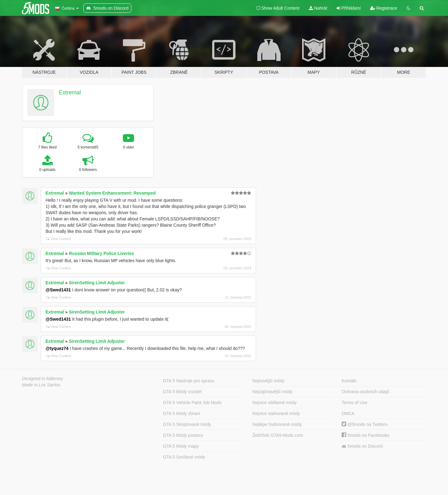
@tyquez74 (57, 348)
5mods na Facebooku (366, 435)
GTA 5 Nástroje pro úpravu (189, 381)
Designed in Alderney (43, 379)
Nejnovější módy (268, 381)
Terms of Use (354, 403)
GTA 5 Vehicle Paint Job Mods (192, 403)
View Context (59, 239)
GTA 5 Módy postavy (183, 435)
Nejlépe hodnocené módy (277, 424)
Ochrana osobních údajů (365, 392)
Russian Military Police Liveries (101, 253)
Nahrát (318, 8)
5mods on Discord (362, 446)
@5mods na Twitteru (364, 424)
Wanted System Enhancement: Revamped (112, 193)
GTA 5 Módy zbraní (182, 413)
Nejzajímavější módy (272, 392)
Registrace (384, 8)
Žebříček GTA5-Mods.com (278, 435)
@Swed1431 (58, 290)
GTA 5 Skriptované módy (187, 424)
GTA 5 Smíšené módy (184, 457)
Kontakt (349, 381)
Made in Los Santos (41, 385)
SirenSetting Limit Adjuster (97, 283)
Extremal (70, 92)
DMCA (348, 413)
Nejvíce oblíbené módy (274, 403)
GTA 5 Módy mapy (181, 446)
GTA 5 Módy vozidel (182, 392)
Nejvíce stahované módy (276, 413)
